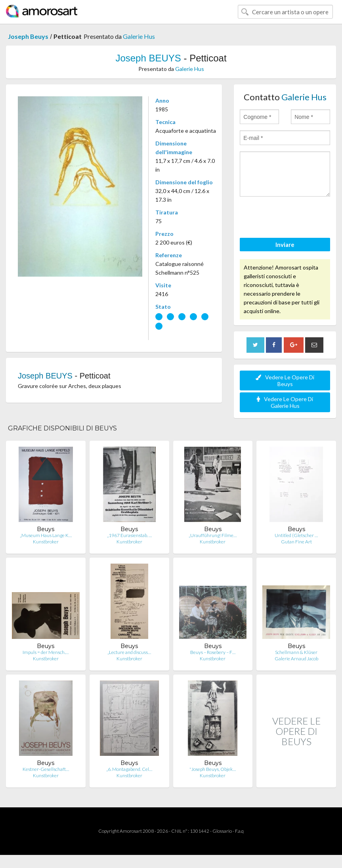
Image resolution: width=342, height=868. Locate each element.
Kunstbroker (46, 542)
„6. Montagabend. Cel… (129, 769)
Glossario (222, 831)
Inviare (285, 245)
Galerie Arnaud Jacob (296, 659)
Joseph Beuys (28, 36)
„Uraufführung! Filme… (213, 535)
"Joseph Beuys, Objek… (213, 769)
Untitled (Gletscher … (296, 535)
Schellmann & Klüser (296, 652)
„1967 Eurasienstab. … (129, 535)
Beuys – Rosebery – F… (213, 652)
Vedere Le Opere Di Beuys (285, 380)
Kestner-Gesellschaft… (46, 769)
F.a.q (239, 831)
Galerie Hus (139, 36)
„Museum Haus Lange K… (46, 535)
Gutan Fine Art (296, 542)
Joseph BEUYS (148, 58)
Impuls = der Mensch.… (46, 652)
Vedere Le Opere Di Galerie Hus (285, 402)
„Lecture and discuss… (129, 652)
